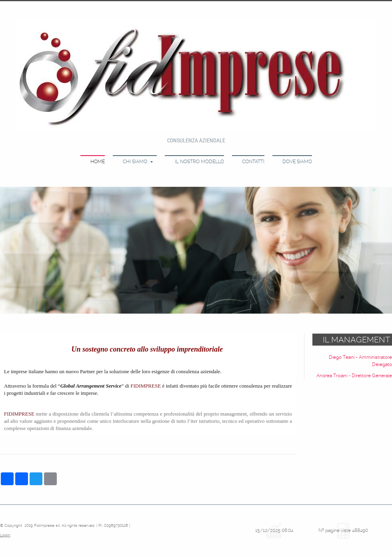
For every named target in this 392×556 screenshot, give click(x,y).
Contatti (253, 162)
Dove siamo (297, 162)
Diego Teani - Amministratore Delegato (360, 361)
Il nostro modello (199, 162)
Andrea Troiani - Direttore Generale (354, 376)
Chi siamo (138, 162)
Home (98, 162)
